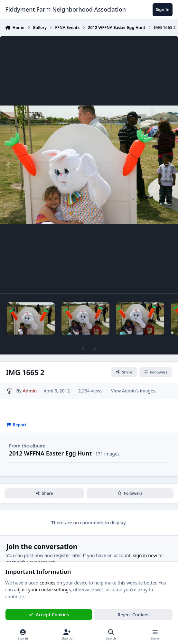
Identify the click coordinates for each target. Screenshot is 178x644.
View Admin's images (133, 391)
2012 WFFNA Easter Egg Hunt (50, 453)
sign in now (145, 555)
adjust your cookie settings (42, 590)
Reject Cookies (133, 615)
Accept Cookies (49, 615)
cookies (47, 583)
